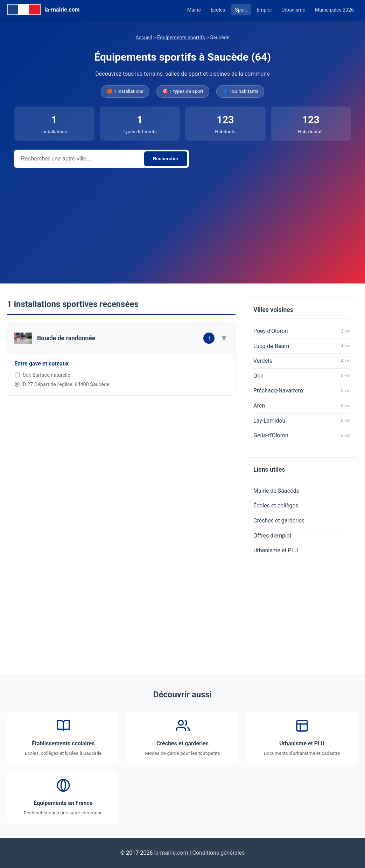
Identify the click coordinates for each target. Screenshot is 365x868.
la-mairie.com (171, 853)
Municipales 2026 (334, 10)
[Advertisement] (182, 220)
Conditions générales (219, 853)
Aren (302, 406)
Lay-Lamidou (302, 421)
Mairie (194, 10)
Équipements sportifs (181, 38)
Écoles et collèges (276, 505)
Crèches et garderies (279, 521)
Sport (241, 10)
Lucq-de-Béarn (302, 346)
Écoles (218, 10)
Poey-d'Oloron (302, 331)
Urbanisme (293, 10)
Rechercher (166, 159)
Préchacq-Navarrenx (302, 391)
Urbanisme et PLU (276, 550)
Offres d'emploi (272, 536)
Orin (302, 376)
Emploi (264, 10)
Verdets (302, 361)
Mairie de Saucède (276, 491)
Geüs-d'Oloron (302, 436)
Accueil (144, 38)
